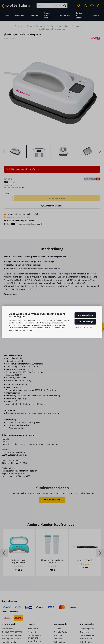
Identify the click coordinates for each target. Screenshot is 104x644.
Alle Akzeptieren (85, 315)
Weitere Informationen (85, 328)
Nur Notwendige (85, 322)
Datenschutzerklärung (24, 330)
